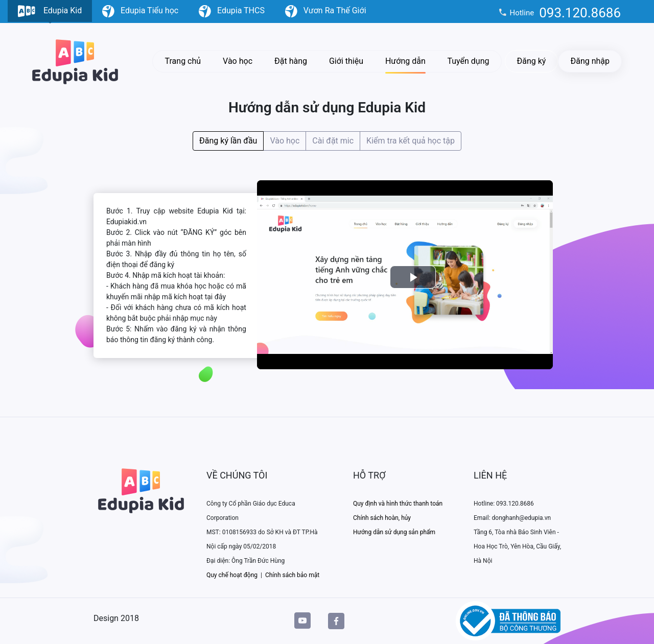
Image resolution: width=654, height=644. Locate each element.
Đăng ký (532, 61)
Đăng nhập (590, 61)
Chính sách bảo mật (292, 575)
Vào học (238, 61)
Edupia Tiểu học (140, 11)
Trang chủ (183, 61)
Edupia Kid (50, 14)
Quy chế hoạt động (232, 575)
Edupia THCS (232, 11)
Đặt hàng (291, 61)
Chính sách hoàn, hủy (382, 518)
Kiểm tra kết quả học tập (411, 140)
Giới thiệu (346, 61)
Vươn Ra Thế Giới (326, 11)
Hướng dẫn (405, 61)
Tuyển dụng (468, 61)
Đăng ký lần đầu (228, 140)
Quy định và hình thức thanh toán (398, 504)
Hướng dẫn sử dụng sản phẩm (394, 532)
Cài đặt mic (333, 140)
